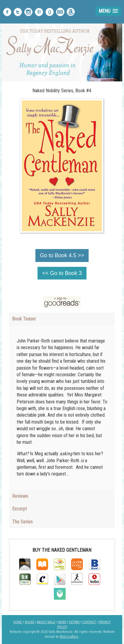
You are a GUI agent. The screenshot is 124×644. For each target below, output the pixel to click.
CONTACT (89, 622)
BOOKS (29, 622)
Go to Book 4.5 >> (62, 255)
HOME (18, 622)
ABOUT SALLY (46, 622)
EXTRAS (74, 622)
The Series (22, 522)
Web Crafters (69, 637)
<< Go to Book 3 (62, 273)
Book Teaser (24, 319)
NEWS (62, 622)
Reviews (20, 496)
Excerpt (20, 509)
